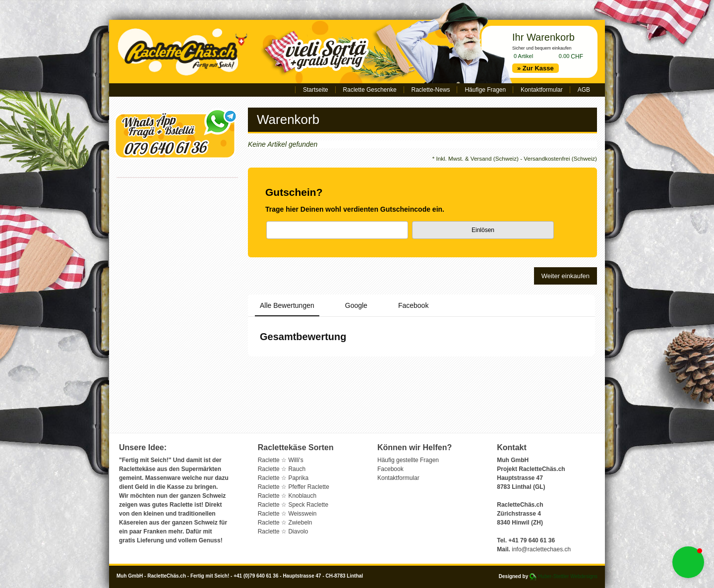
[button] (688, 562)
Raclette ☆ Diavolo (283, 531)
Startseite (316, 90)
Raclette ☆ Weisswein (287, 514)
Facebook (390, 469)
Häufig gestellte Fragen (408, 460)
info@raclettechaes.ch (541, 549)
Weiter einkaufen (565, 276)
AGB (584, 90)
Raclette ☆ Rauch (282, 469)
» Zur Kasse (535, 68)
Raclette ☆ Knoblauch (287, 496)
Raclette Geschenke (370, 90)
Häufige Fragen (485, 90)
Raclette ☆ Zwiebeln (285, 523)
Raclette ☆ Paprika (283, 478)
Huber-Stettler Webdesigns (568, 576)
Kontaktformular (542, 90)
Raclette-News (431, 90)
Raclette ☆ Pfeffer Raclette (294, 487)
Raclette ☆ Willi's (281, 460)
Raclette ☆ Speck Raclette (293, 505)
